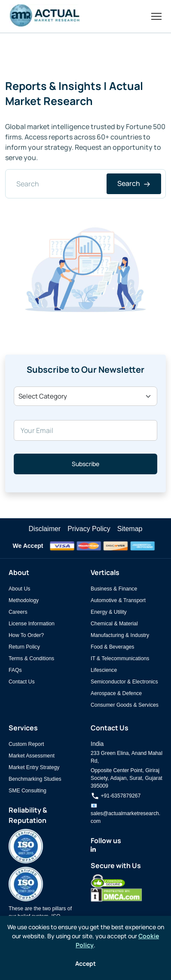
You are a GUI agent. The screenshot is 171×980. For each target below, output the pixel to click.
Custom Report (26, 744)
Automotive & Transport (118, 600)
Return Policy (24, 647)
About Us (19, 589)
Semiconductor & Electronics (124, 682)
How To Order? (26, 635)
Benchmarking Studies (35, 779)
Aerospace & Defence (116, 693)
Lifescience (104, 670)
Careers (18, 612)
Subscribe (85, 464)
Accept (85, 963)
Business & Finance (114, 589)
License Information (32, 624)
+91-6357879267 (116, 796)
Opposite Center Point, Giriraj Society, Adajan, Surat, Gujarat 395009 (127, 778)
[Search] (85, 184)
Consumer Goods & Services (125, 705)
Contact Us (22, 682)
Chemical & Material (114, 624)
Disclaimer (45, 529)
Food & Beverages (112, 647)
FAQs (15, 670)
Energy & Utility (109, 612)
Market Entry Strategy (34, 767)
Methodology (24, 600)
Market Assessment (32, 756)
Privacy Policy (89, 529)
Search (134, 183)
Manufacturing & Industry (120, 635)
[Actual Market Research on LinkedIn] (93, 850)
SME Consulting (27, 791)
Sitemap (130, 529)
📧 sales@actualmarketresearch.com (125, 813)
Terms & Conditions (31, 658)
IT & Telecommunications (120, 658)
